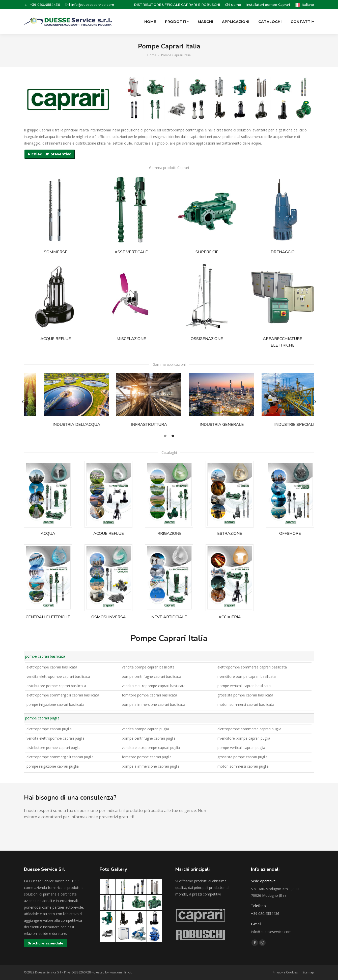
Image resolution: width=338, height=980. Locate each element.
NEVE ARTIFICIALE (169, 617)
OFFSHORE (290, 534)
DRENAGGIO (283, 252)
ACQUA (48, 534)
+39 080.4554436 (42, 5)
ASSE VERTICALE (131, 252)
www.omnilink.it (121, 972)
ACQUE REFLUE (56, 339)
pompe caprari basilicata (45, 656)
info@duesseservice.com (90, 5)
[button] (23, 402)
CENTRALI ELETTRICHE (48, 617)
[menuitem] (233, 5)
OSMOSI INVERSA (109, 617)
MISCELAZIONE (131, 339)
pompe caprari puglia (42, 718)
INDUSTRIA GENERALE (206, 425)
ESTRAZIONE (230, 534)
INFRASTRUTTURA (133, 425)
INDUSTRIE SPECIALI (278, 425)
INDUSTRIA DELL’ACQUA (60, 425)
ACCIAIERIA (230, 617)
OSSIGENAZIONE (207, 339)
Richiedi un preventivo (50, 154)
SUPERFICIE (207, 252)
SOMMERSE (56, 252)
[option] (60, 402)
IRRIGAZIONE (169, 534)
